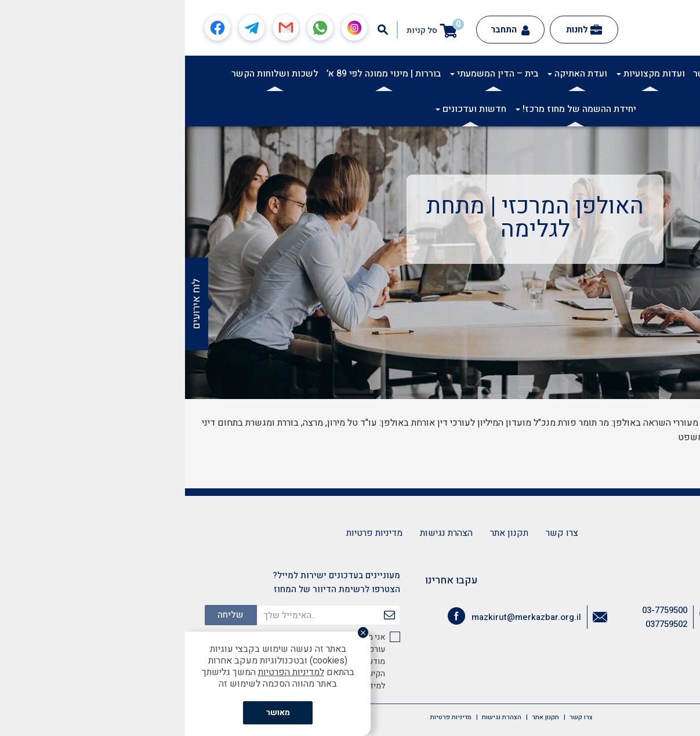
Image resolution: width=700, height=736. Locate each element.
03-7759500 (480, 610)
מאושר (93, 713)
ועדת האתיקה (392, 74)
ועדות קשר (529, 74)
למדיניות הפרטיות (106, 672)
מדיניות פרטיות (189, 533)
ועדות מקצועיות (466, 74)
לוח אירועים (11, 304)
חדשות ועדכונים (286, 109)
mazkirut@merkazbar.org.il (341, 617)
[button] (685, 73)
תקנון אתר (324, 533)
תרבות (571, 74)
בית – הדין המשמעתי (309, 74)
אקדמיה (607, 74)
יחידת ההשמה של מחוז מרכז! (391, 109)
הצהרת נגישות (261, 533)
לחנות (399, 30)
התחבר (325, 30)
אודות (642, 74)
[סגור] (183, 634)
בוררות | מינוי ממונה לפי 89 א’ (199, 74)
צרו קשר (377, 533)
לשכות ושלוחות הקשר (90, 74)
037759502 (481, 624)
